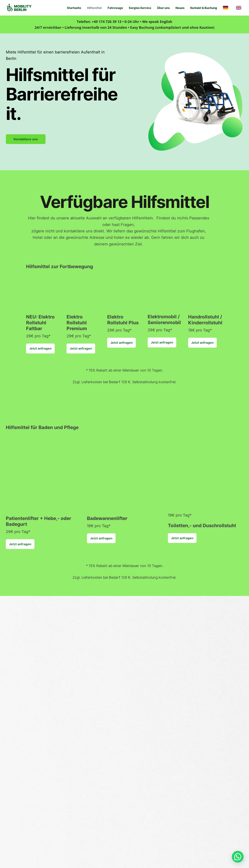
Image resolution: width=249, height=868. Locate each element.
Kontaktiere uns (26, 139)
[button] (238, 857)
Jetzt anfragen (40, 348)
